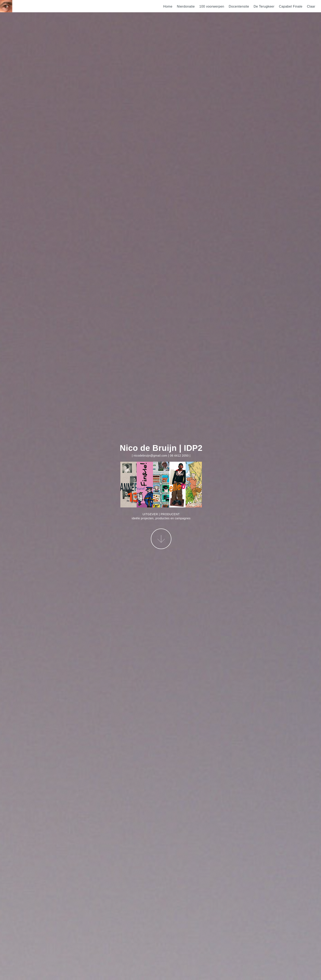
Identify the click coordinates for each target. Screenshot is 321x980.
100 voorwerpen (212, 6)
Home (168, 6)
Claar (311, 6)
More (161, 539)
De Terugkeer (264, 6)
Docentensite (239, 6)
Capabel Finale (291, 6)
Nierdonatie (186, 6)
